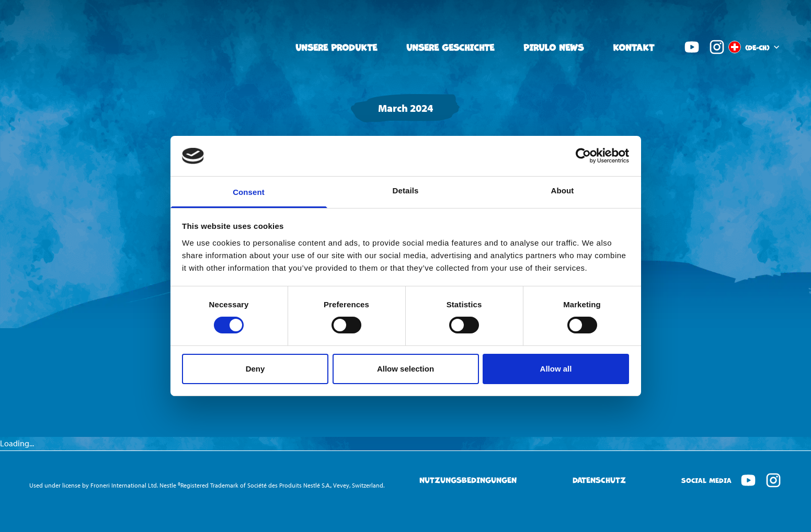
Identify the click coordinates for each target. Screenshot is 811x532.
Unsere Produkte (336, 47)
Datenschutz (599, 480)
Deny (255, 369)
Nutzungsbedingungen (468, 480)
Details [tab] (406, 190)
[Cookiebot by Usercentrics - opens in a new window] (583, 156)
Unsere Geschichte (450, 47)
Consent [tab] (249, 192)
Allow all (556, 369)
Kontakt (633, 47)
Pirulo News (553, 47)
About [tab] (563, 190)
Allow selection (406, 369)
